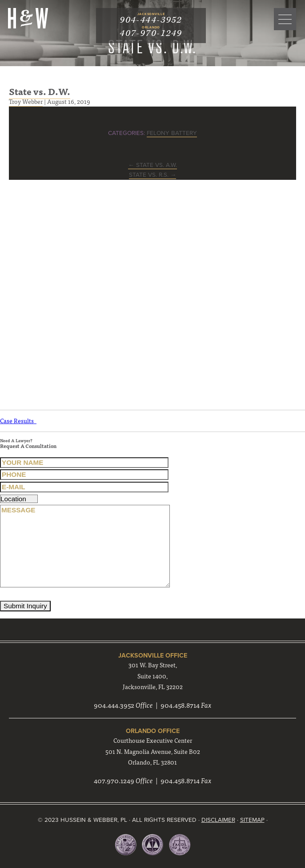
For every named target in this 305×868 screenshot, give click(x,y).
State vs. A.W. (152, 165)
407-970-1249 (151, 33)
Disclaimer (218, 820)
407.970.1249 (114, 780)
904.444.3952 (114, 705)
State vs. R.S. (153, 175)
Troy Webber (26, 101)
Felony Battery (172, 133)
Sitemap (252, 820)
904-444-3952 (151, 20)
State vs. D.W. (40, 91)
